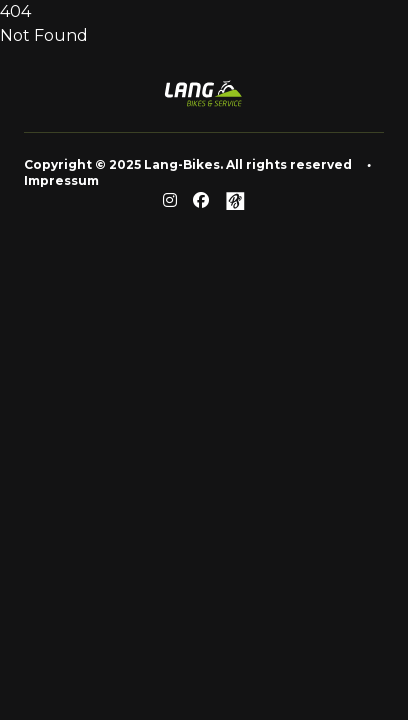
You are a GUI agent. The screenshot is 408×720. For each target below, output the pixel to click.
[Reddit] (170, 201)
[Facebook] (201, 201)
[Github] (235, 201)
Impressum (61, 180)
